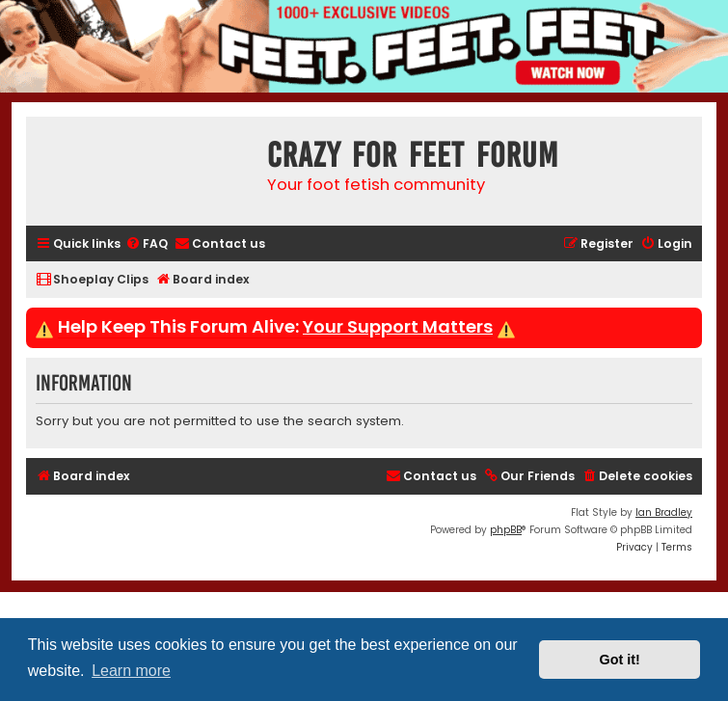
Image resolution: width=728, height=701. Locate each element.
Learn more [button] (131, 671)
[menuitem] (147, 244)
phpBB (506, 530)
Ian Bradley (664, 512)
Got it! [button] (620, 660)
